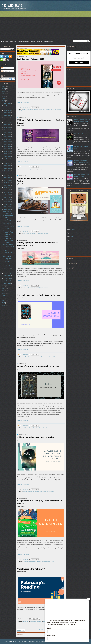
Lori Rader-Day (27, 357)
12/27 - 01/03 (7, 103)
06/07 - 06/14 (7, 173)
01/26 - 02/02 (7, 276)
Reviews (49, 169)
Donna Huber (42, 109)
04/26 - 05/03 (7, 187)
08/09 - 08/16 (7, 151)
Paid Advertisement (48, 41)
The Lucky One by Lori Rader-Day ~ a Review (38, 295)
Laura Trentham (27, 561)
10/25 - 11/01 (7, 125)
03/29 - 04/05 (7, 197)
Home (2, 41)
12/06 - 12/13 (7, 110)
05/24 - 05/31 (7, 178)
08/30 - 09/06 (7, 144)
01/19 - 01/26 (7, 278)
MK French (53, 109)
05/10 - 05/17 (7, 183)
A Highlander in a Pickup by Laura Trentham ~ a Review (39, 502)
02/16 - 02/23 (7, 269)
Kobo (72, 236)
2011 (4, 305)
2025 (4, 89)
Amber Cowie (26, 109)
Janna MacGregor (27, 169)
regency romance (42, 169)
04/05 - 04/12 (7, 195)
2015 (4, 296)
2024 (4, 91)
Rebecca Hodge (30, 491)
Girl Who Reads (12, 5)
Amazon (73, 229)
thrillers (55, 357)
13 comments (25, 619)
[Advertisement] (45, 26)
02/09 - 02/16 (7, 271)
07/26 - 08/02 (7, 156)
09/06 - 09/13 (7, 142)
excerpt (31, 288)
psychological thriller (36, 357)
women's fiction (51, 491)
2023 (4, 94)
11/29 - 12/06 (7, 113)
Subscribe (79, 63)
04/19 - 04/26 (7, 190)
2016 (4, 293)
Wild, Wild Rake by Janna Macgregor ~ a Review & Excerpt (41, 122)
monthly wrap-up (34, 621)
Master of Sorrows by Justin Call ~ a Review (38, 366)
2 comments (25, 355)
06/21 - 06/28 (7, 168)
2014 (4, 298)
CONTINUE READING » (23, 102)
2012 (4, 303)
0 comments (25, 167)
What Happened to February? (31, 569)
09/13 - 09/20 (7, 139)
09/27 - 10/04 (7, 134)
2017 (4, 291)
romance (53, 169)
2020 (4, 101)
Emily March (26, 288)
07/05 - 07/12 (7, 163)
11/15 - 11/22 (7, 118)
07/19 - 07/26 (7, 159)
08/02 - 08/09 (7, 154)
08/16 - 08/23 (7, 149)
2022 (4, 96)
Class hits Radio (40, 642)
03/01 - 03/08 (7, 207)
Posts (4, 68)
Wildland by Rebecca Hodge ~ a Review (36, 437)
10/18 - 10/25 (7, 127)
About (7, 41)
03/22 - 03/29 (7, 200)
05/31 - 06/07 (7, 175)
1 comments (25, 107)
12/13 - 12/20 (7, 108)
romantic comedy (50, 561)
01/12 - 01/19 (7, 281)
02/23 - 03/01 (7, 209)
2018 (4, 288)
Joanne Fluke (40, 233)
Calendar (33, 41)
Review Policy (13, 41)
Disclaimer (39, 41)
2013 (4, 300)
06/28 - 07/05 (7, 166)
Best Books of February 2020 (31, 59)
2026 (4, 86)
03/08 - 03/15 (7, 204)
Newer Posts (21, 630)
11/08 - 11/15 (7, 120)
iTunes (72, 240)
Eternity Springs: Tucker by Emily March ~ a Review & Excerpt (38, 244)
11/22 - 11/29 (7, 115)
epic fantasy (26, 428)
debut (24, 491)
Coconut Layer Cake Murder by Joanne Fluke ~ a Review (40, 180)
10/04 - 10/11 (7, 132)
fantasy (31, 428)
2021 (4, 99)
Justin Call (36, 428)
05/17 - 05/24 (7, 180)
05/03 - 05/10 (7, 185)
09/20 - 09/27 (7, 137)
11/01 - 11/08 (7, 122)
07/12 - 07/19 (7, 161)
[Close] (89, 599)
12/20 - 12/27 (7, 106)
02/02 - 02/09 (7, 273)
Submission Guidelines (23, 41)
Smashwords (74, 233)
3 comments (25, 231)
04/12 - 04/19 (7, 192)
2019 (4, 286)
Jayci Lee (48, 109)
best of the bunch (34, 109)
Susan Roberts (25, 111)
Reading (40, 621)
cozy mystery (26, 233)
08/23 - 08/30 (7, 147)
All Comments (6, 71)
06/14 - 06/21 (7, 171)
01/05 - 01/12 (7, 283)
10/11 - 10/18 (7, 130)
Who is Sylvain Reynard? (81, 134)
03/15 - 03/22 (7, 202)
